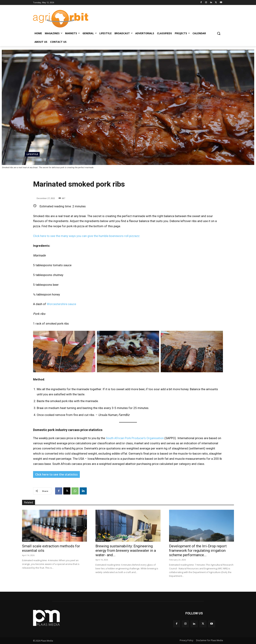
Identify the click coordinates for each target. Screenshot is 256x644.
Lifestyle (32, 154)
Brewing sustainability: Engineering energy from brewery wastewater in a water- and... (126, 551)
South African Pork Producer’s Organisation (135, 438)
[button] (219, 33)
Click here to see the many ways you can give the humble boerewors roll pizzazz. (87, 236)
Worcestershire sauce (61, 304)
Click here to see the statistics (56, 474)
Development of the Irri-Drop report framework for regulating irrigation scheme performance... (198, 551)
